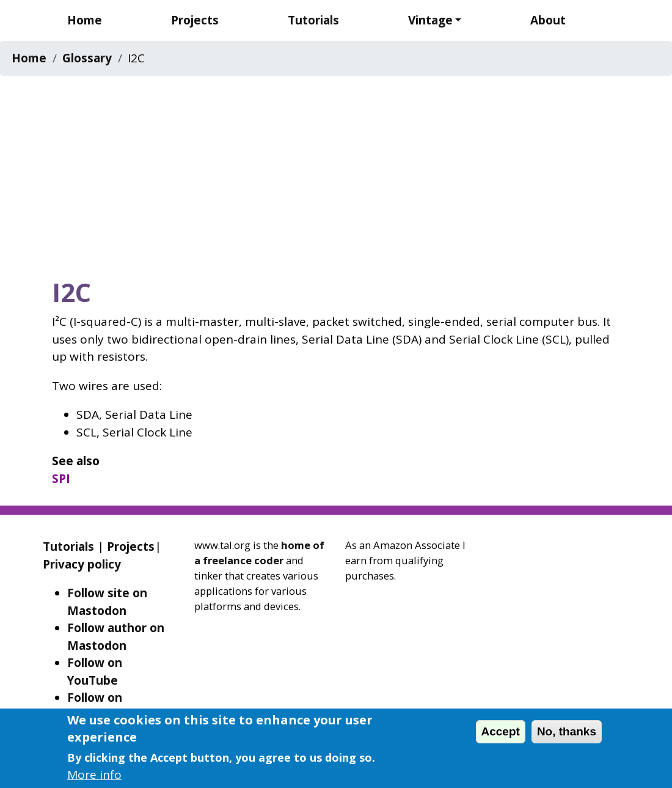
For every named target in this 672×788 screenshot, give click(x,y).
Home (85, 20)
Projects (195, 20)
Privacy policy (82, 564)
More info (94, 775)
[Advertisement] (336, 173)
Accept (501, 731)
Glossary (87, 58)
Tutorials (313, 20)
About (548, 20)
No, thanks (567, 731)
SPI (61, 479)
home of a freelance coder (259, 553)
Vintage (430, 20)
